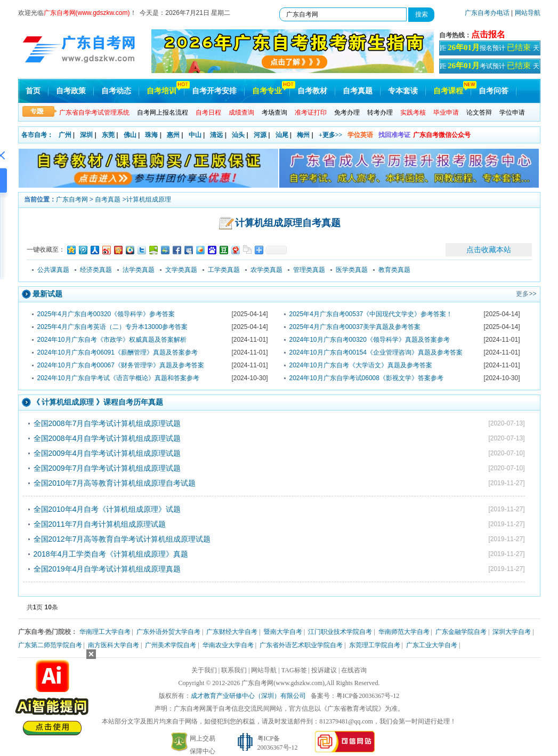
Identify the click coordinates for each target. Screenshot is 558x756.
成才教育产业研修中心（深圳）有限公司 (248, 696)
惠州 (173, 135)
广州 (65, 135)
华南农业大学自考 (228, 645)
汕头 (238, 135)
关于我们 (204, 670)
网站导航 (528, 13)
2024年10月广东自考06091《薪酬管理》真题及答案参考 (118, 352)
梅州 (303, 135)
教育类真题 (394, 270)
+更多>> (331, 135)
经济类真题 (96, 270)
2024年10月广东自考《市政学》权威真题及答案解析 (112, 340)
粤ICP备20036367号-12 (368, 696)
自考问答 (494, 91)
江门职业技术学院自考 (340, 632)
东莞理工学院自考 (375, 645)
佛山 (130, 135)
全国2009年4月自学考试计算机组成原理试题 (107, 453)
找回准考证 (394, 135)
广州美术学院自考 (171, 645)
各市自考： (37, 135)
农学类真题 (266, 270)
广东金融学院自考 (461, 632)
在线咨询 (354, 670)
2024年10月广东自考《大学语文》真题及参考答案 (361, 365)
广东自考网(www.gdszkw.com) (283, 683)
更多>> (526, 294)
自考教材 (312, 91)
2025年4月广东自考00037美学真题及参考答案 (355, 327)
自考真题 (358, 91)
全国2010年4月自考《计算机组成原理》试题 (107, 509)
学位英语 (360, 135)
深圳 (86, 135)
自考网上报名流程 (163, 112)
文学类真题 (181, 270)
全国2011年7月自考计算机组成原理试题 (100, 524)
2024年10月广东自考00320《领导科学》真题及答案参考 (370, 340)
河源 (260, 135)
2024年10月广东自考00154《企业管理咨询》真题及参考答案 (376, 352)
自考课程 (448, 91)
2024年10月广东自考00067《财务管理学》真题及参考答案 (121, 365)
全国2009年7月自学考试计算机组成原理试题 (107, 468)
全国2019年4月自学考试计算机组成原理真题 (107, 569)
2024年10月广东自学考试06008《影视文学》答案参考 (366, 378)
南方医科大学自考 (114, 645)
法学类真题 (139, 270)
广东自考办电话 (487, 13)
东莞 (108, 135)
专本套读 (403, 91)
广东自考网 (72, 199)
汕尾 (282, 135)
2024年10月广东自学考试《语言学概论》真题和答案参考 (118, 378)
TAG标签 (294, 670)
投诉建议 (324, 670)
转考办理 (380, 112)
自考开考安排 (214, 91)
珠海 (151, 135)
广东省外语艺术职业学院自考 (301, 645)
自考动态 (116, 91)
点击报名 (488, 34)
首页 (33, 91)
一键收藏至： (46, 250)
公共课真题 (53, 270)
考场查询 (274, 112)
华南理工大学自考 (105, 632)
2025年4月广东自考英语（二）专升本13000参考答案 (113, 327)
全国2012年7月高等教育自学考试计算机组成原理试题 (122, 539)
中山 (195, 135)
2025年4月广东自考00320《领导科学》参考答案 (106, 314)
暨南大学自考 (283, 632)
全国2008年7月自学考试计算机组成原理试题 (107, 423)
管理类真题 (309, 270)
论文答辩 (479, 112)
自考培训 (161, 91)
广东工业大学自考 (432, 645)
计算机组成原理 (149, 199)
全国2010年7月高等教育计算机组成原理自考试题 (115, 483)
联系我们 (234, 670)
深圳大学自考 (512, 632)
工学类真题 (224, 270)
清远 (216, 135)
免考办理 (347, 112)
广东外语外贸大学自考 (168, 632)
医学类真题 (352, 270)
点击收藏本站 (489, 250)
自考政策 (71, 91)
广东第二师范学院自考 (50, 645)
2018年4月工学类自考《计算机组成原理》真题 (111, 554)
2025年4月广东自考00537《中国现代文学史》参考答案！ (371, 314)
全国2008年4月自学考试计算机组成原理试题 (107, 438)
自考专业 (267, 91)
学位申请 (512, 112)
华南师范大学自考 (404, 632)
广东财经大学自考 (232, 632)
